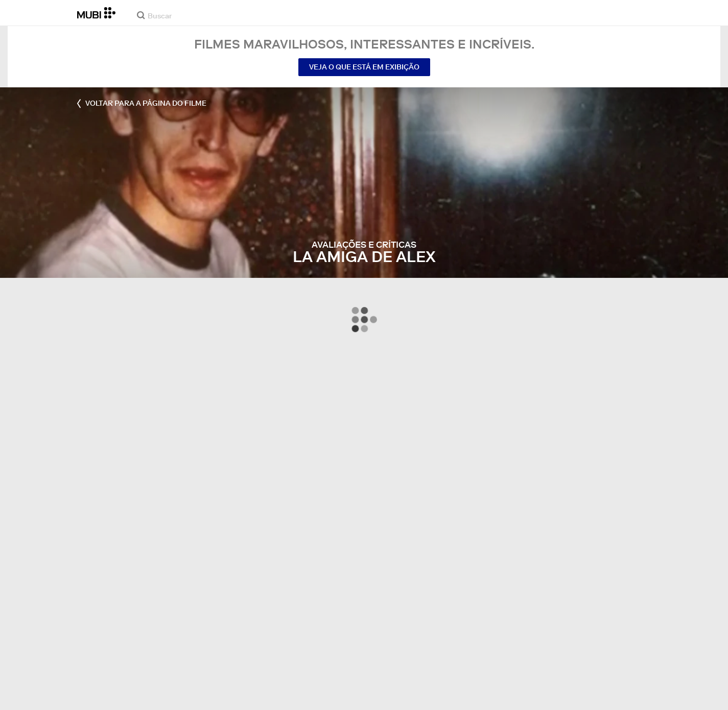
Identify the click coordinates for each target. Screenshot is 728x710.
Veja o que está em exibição (364, 67)
